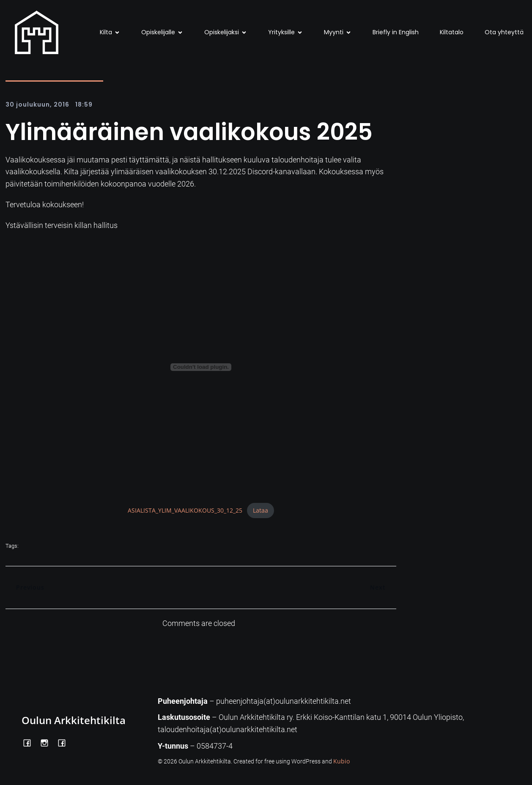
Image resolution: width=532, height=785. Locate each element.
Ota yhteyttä (504, 32)
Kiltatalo (452, 32)
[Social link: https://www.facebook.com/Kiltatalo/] (65, 742)
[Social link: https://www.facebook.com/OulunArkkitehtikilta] (30, 742)
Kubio (341, 761)
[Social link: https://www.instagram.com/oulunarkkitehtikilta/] (48, 742)
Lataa (261, 510)
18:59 (84, 104)
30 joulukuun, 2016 (37, 104)
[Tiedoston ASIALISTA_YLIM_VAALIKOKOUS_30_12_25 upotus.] (201, 367)
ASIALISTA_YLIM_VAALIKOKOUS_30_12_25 (185, 510)
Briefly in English (396, 32)
